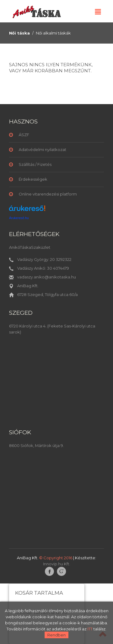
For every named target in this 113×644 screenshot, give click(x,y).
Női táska (19, 33)
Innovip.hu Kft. (57, 564)
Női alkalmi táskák (53, 33)
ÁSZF (24, 135)
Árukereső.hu (19, 218)
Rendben (56, 635)
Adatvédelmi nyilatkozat (42, 149)
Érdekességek (33, 179)
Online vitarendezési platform (48, 194)
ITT (90, 629)
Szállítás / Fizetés (35, 164)
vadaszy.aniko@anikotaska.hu (47, 277)
